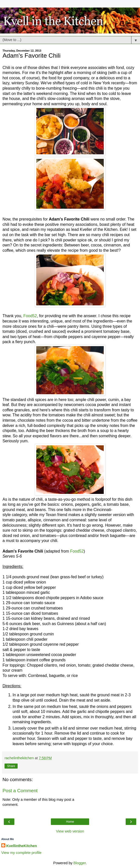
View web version (70, 831)
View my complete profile (21, 853)
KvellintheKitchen (22, 846)
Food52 (30, 316)
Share (11, 766)
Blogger (80, 863)
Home (70, 822)
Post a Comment (20, 791)
